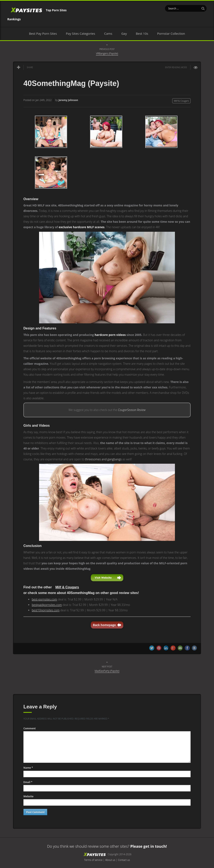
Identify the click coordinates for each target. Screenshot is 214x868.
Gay (124, 33)
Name (28, 768)
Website (28, 796)
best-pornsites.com (44, 599)
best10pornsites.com (46, 610)
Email (28, 782)
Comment (30, 728)
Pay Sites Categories (80, 33)
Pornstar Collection (171, 33)
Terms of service (93, 860)
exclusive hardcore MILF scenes (82, 227)
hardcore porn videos (110, 335)
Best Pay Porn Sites (43, 33)
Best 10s (142, 33)
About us (110, 860)
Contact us (124, 860)
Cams (108, 33)
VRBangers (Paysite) (107, 53)
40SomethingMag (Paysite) (71, 83)
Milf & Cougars (181, 101)
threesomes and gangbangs (103, 459)
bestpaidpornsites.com (47, 605)
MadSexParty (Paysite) (107, 671)
